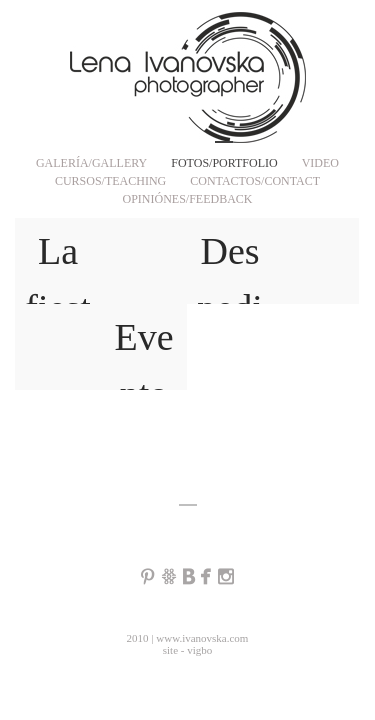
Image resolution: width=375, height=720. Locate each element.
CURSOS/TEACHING (110, 181)
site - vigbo (188, 650)
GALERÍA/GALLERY (91, 163)
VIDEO (320, 163)
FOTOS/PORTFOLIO (224, 163)
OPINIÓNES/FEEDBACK (187, 199)
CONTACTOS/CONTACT (255, 181)
